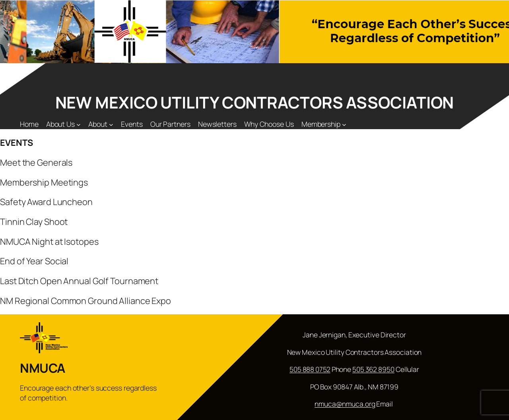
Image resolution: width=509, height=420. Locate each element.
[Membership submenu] (344, 124)
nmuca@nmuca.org (345, 404)
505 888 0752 (310, 369)
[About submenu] (111, 124)
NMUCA (43, 368)
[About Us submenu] (79, 124)
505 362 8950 (373, 369)
